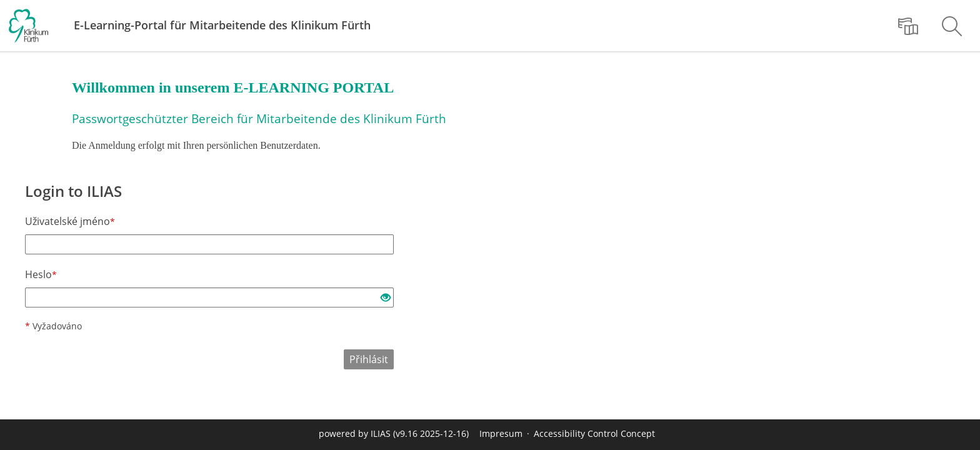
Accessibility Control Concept (594, 433)
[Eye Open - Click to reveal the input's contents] (386, 298)
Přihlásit (369, 359)
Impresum (501, 433)
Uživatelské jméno (70, 221)
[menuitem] (908, 26)
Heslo (41, 274)
